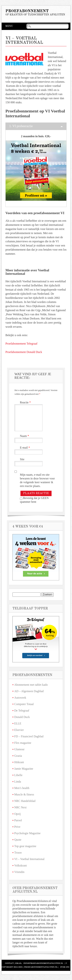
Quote (18, 840)
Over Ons (65, 967)
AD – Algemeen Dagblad (29, 691)
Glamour (19, 749)
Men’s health (22, 788)
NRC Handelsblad (25, 801)
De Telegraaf (22, 711)
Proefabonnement (27, 11)
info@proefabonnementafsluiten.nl (43, 963)
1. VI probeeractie (21, 126)
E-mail (25, 448)
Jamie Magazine (24, 769)
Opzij (18, 814)
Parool (18, 820)
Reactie (26, 402)
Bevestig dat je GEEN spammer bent (34, 500)
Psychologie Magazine (27, 833)
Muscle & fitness (24, 794)
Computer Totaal (24, 704)
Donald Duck (22, 717)
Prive (17, 827)
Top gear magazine (25, 846)
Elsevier (19, 730)
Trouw (18, 853)
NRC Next (20, 807)
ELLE (18, 723)
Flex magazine (23, 743)
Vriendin (19, 872)
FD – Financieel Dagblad (29, 736)
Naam (25, 436)
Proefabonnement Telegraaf (21, 344)
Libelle (18, 775)
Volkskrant (21, 865)
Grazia (18, 756)
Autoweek (20, 698)
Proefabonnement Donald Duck (24, 352)
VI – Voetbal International (29, 859)
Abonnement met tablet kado (31, 685)
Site (22, 459)
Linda (18, 782)
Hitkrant (19, 762)
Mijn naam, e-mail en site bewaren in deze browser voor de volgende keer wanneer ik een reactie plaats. (37, 480)
